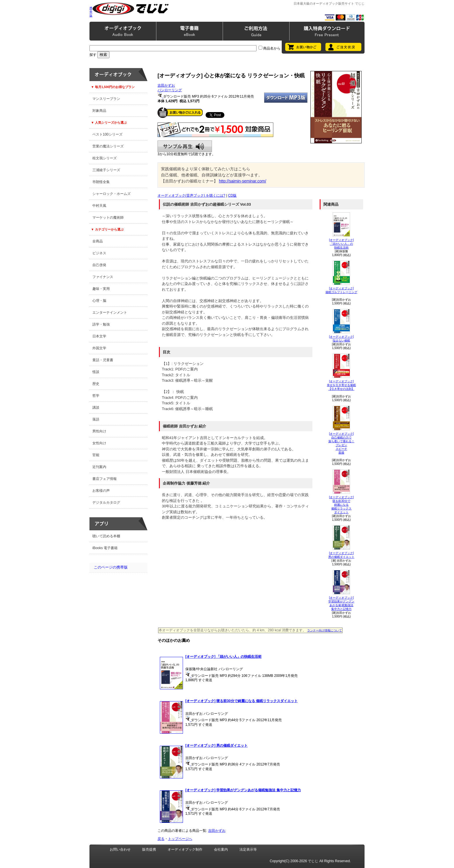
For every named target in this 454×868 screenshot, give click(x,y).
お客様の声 (101, 491)
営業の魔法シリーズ (108, 146)
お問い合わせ (120, 849)
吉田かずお (166, 85)
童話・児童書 (103, 360)
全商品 (98, 241)
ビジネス (99, 253)
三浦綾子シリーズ (106, 170)
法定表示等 (248, 849)
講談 (96, 407)
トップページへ (180, 839)
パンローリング (170, 90)
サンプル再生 (185, 146)
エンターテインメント (110, 313)
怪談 (96, 372)
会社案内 (221, 849)
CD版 (232, 195)
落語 (96, 419)
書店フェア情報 (105, 479)
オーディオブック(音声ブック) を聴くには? (191, 195)
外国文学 (99, 348)
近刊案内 (99, 467)
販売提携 (149, 849)
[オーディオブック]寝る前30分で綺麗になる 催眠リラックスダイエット (341, 505)
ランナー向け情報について (325, 630)
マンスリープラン (106, 99)
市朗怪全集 (101, 182)
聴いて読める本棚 (106, 536)
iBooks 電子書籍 (105, 548)
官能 (96, 455)
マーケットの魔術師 (108, 218)
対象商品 (99, 111)
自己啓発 (99, 265)
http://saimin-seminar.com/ (242, 181)
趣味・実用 (101, 289)
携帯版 (91, 12)
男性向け (99, 431)
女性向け (99, 443)
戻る (161, 839)
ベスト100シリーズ (107, 134)
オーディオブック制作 (185, 849)
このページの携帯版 (111, 567)
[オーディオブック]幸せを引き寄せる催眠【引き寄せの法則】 (341, 385)
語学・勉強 (101, 324)
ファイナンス (103, 277)
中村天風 (99, 206)
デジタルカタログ (106, 502)
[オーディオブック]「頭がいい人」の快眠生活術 (341, 244)
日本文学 (99, 336)
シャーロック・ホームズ (111, 194)
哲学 (96, 396)
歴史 (96, 384)
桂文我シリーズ (105, 158)
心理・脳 (99, 301)
